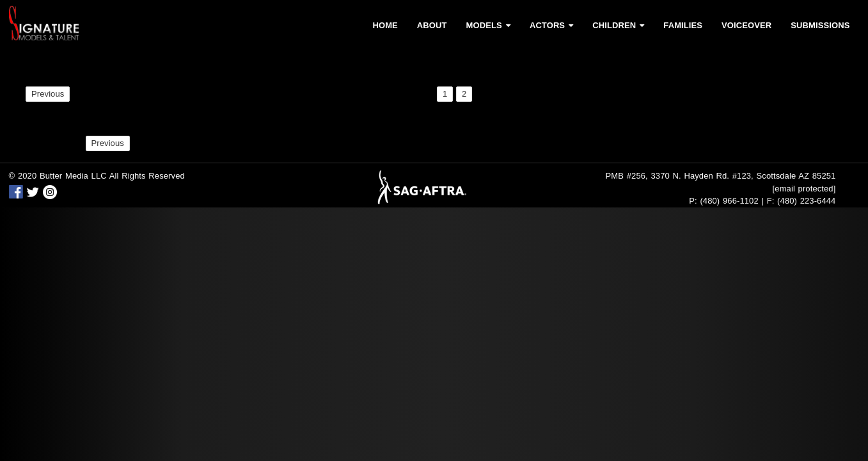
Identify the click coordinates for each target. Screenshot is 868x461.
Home (385, 25)
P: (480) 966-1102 (724, 201)
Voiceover (746, 25)
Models (488, 25)
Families (683, 25)
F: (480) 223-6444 (801, 201)
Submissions (820, 25)
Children (618, 25)
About (432, 25)
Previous (48, 94)
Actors (551, 25)
